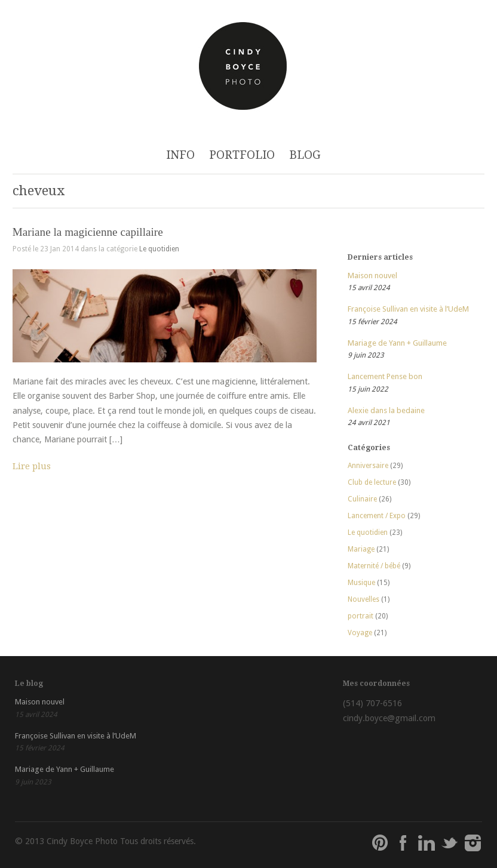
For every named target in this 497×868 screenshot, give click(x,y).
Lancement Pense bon (385, 376)
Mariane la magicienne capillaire (88, 232)
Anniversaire (368, 466)
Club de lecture (372, 482)
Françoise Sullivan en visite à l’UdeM (408, 309)
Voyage (360, 633)
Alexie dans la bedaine (386, 410)
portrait (361, 616)
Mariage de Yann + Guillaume (397, 343)
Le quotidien (159, 249)
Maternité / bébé (374, 566)
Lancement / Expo (377, 516)
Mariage (361, 549)
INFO (180, 155)
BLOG (305, 155)
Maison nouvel (372, 276)
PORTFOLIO (242, 155)
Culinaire (362, 499)
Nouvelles (363, 599)
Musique (361, 583)
